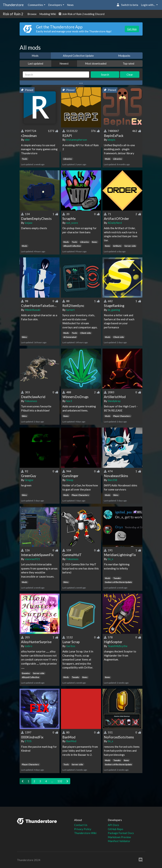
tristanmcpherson (77, 140)
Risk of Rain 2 (13, 14)
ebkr (27, 140)
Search (105, 75)
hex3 (69, 401)
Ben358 (112, 480)
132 (60, 781)
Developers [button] (55, 5)
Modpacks (124, 56)
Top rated (128, 63)
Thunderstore (13, 5)
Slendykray (114, 401)
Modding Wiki (48, 14)
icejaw (29, 223)
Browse (32, 14)
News (70, 5)
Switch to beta (127, 5)
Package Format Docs (121, 833)
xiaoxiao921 (32, 559)
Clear (130, 75)
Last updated (35, 63)
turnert (70, 310)
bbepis (111, 140)
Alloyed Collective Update (78, 56)
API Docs (113, 825)
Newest (64, 63)
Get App (132, 29)
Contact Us (81, 825)
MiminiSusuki (33, 310)
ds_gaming (114, 310)
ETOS (28, 741)
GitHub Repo (115, 829)
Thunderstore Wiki (85, 833)
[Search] (56, 75)
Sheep (70, 480)
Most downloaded (96, 63)
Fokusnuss (31, 401)
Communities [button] (35, 5)
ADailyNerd (115, 223)
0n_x (110, 559)
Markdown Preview (119, 837)
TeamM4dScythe (118, 646)
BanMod (71, 741)
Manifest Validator (119, 841)
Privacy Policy (83, 829)
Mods (35, 56)
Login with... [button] (148, 5)
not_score (72, 223)
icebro (29, 646)
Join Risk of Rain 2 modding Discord (82, 14)
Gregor (29, 480)
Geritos (71, 646)
